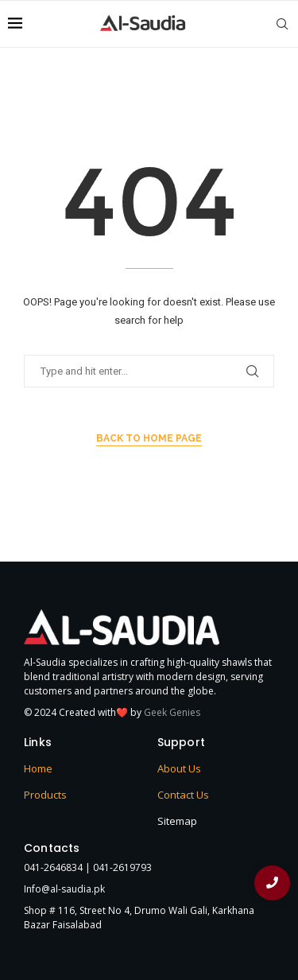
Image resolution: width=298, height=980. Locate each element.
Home (38, 768)
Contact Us (183, 795)
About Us (179, 768)
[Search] (282, 24)
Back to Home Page (149, 438)
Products (45, 795)
